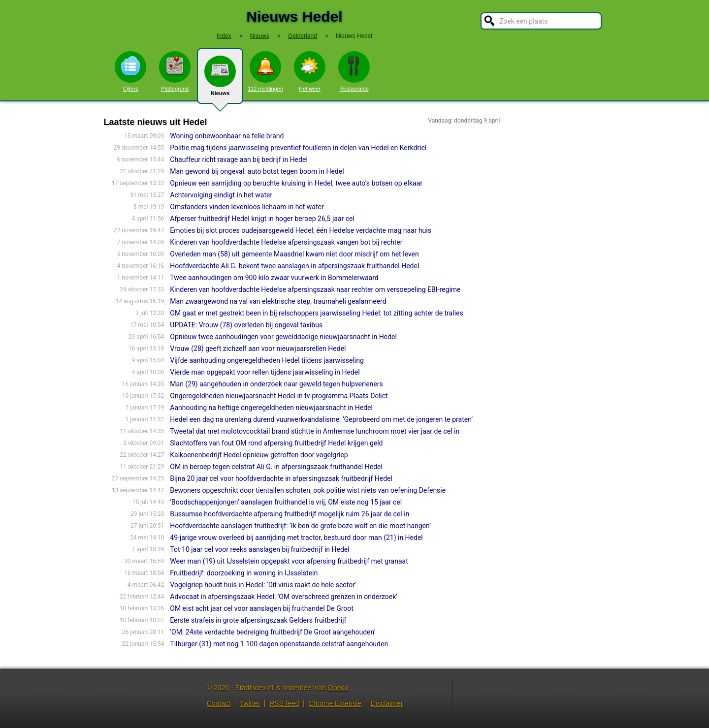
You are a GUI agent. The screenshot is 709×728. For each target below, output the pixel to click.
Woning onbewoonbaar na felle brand (227, 136)
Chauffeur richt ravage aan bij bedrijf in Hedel (239, 159)
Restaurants (354, 71)
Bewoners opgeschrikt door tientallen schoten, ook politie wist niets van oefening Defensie (308, 490)
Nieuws (220, 80)
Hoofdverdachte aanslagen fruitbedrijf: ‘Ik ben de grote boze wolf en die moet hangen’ (300, 526)
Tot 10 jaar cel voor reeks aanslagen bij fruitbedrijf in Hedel (259, 549)
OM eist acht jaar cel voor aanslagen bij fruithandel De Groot (262, 608)
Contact (219, 703)
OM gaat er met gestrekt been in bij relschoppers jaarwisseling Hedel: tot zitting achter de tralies (316, 313)
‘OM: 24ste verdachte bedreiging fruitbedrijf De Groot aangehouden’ (273, 632)
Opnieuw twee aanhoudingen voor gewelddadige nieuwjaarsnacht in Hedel (283, 337)
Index (224, 36)
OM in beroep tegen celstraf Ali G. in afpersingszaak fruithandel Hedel (276, 467)
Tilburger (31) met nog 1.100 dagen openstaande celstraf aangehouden (279, 644)
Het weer (310, 71)
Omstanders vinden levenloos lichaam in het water (247, 207)
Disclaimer (387, 703)
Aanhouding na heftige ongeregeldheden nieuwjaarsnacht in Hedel (271, 408)
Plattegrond (175, 71)
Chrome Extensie (335, 703)
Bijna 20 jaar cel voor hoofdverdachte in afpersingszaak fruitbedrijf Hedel (281, 478)
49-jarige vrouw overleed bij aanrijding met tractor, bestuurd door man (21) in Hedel (296, 538)
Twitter (250, 703)
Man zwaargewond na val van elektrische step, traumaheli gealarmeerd (278, 301)
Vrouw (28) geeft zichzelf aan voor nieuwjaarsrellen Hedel (258, 348)
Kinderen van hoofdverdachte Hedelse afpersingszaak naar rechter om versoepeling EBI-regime (315, 289)
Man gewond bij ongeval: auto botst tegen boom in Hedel (257, 171)
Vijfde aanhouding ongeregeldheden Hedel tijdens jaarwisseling (267, 360)
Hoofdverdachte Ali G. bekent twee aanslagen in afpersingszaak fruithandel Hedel (294, 266)
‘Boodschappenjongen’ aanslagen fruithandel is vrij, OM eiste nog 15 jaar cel (286, 502)
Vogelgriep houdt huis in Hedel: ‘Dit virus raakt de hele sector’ (263, 585)
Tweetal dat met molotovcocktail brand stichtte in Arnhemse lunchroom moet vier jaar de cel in (315, 431)
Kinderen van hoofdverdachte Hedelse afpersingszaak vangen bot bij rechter (286, 242)
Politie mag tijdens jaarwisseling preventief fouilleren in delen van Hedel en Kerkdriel (298, 148)
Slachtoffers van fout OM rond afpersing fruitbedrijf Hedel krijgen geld (276, 443)
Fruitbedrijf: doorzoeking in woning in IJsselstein (244, 573)
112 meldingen (265, 71)
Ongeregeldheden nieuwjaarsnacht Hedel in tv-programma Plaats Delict (279, 396)
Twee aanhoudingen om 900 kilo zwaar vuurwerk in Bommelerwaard (274, 278)
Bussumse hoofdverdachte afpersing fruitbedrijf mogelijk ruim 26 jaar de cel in (290, 514)
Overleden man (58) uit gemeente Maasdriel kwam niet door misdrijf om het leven (294, 254)
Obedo (338, 688)
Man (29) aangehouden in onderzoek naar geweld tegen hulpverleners (276, 384)
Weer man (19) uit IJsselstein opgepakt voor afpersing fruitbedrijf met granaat (289, 561)
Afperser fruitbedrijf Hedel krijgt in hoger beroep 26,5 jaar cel (262, 219)
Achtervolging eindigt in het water (221, 195)
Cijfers (130, 71)
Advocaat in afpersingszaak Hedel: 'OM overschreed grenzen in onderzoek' (284, 597)
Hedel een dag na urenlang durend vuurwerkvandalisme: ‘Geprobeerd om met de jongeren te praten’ (321, 419)
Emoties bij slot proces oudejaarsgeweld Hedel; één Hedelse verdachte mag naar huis (301, 230)
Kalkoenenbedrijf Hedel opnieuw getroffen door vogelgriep (259, 455)
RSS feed (284, 703)
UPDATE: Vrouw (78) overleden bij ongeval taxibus (246, 325)
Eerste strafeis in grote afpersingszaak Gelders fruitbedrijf (258, 620)
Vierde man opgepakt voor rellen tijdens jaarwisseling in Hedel (265, 372)
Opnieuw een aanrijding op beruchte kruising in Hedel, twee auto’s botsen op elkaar (296, 183)
